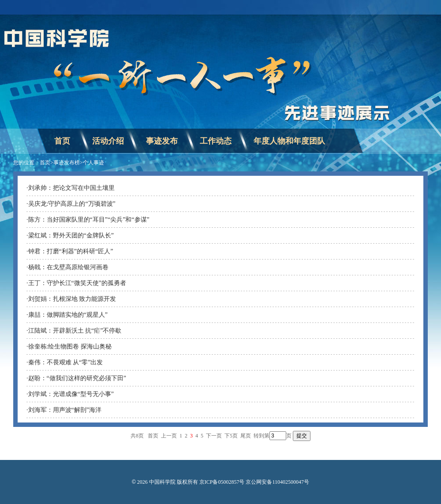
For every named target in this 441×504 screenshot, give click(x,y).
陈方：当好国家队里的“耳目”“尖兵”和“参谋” (89, 220)
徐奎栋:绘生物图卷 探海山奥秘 (70, 346)
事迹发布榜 (67, 163)
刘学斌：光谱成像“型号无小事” (71, 394)
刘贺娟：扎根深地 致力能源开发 (72, 299)
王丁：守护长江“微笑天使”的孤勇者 (77, 283)
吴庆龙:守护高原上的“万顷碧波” (72, 204)
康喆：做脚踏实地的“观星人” (68, 315)
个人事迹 (93, 163)
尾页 (246, 436)
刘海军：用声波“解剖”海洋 (65, 410)
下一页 (214, 436)
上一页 (169, 436)
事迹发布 (162, 141)
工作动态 (216, 141)
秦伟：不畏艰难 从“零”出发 (66, 362)
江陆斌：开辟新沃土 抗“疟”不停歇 (75, 331)
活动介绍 (108, 141)
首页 (62, 141)
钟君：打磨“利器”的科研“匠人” (71, 251)
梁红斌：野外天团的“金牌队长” (71, 235)
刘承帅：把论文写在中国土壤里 (71, 188)
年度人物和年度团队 (289, 141)
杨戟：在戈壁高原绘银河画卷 (68, 267)
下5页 (231, 436)
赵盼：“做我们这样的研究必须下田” (77, 378)
